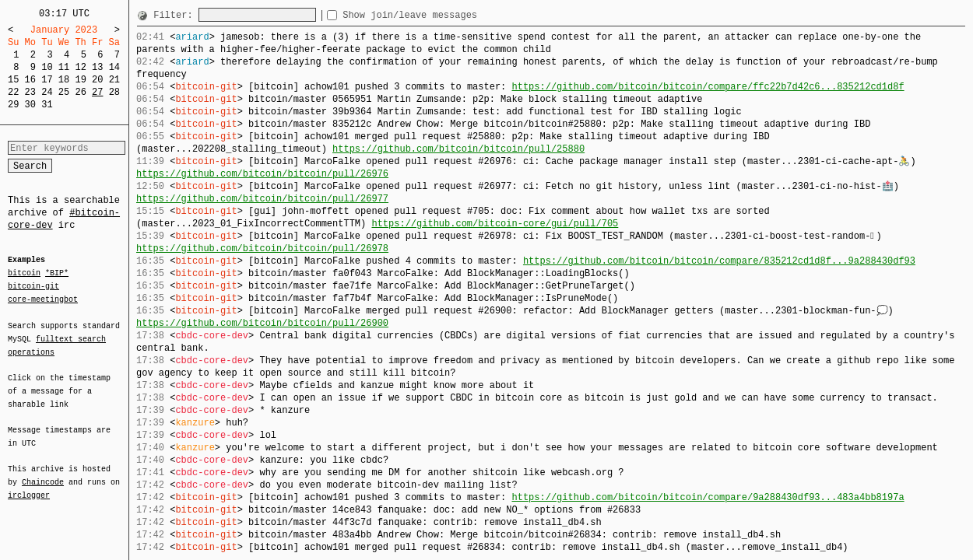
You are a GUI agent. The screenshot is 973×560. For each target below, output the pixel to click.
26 (80, 92)
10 (47, 67)
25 (64, 92)
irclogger (29, 485)
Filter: (176, 15)
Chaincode (43, 473)
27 (97, 92)
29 (13, 105)
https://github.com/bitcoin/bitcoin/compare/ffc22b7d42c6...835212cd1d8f (708, 87)
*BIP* (57, 274)
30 (30, 105)
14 (114, 67)
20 (97, 80)
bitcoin (24, 274)
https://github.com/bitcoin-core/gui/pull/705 (495, 224)
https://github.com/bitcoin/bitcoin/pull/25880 (458, 149)
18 (64, 80)
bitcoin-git (33, 286)
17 (47, 80)
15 (13, 80)
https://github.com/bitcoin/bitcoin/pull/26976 (262, 174)
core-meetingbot (43, 299)
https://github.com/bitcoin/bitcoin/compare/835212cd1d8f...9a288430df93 (719, 261)
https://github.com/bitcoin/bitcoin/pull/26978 (262, 248)
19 (80, 80)
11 (64, 67)
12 (80, 67)
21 (114, 80)
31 (47, 105)
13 (97, 67)
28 (114, 92)
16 (30, 80)
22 (13, 92)
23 (30, 92)
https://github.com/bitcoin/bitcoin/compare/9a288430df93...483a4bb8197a (708, 497)
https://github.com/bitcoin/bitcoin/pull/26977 (262, 199)
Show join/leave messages (438, 15)
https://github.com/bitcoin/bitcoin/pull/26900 (262, 323)
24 (47, 92)
